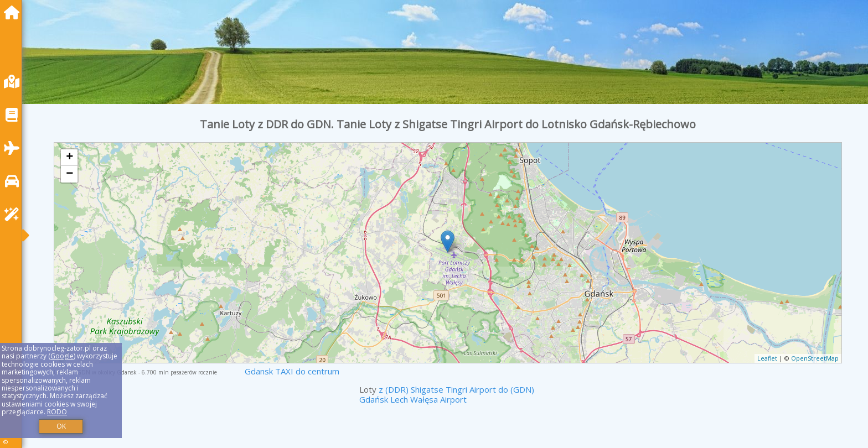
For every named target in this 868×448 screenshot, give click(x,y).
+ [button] (69, 158)
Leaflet (767, 358)
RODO (57, 412)
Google (62, 356)
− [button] (69, 174)
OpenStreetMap (815, 358)
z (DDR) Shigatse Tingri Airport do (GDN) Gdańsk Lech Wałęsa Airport (447, 394)
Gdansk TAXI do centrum (292, 371)
